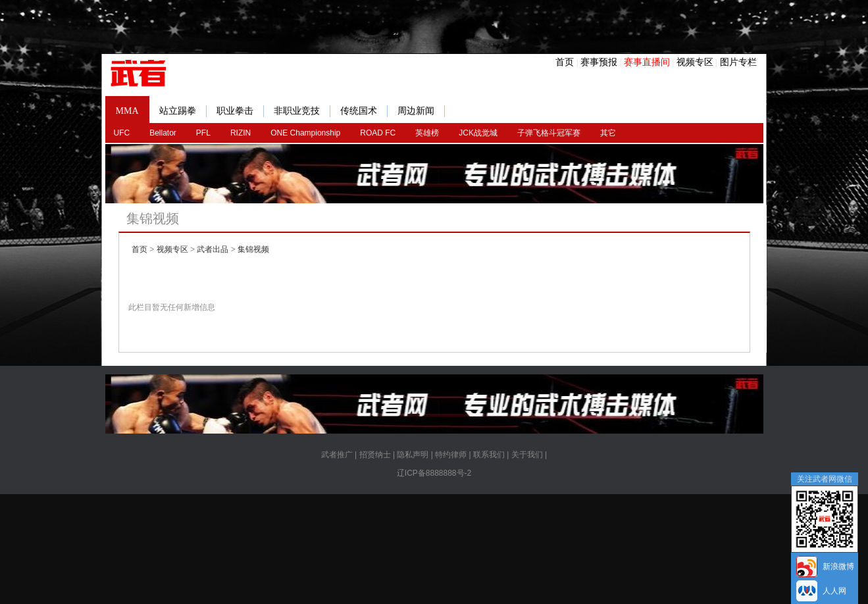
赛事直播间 (647, 62)
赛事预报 (599, 62)
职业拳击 (240, 111)
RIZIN (241, 133)
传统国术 (364, 111)
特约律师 (451, 455)
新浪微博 (838, 566)
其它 (608, 133)
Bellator (163, 133)
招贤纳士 (375, 455)
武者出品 (213, 249)
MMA (127, 111)
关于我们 (527, 455)
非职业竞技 (302, 111)
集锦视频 (253, 249)
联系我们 (489, 455)
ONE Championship (305, 133)
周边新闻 (421, 111)
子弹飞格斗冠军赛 (549, 133)
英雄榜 (427, 133)
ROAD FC (378, 133)
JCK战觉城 (478, 133)
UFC (122, 133)
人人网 (834, 591)
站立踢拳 (183, 111)
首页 (565, 62)
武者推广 (337, 455)
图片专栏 (738, 62)
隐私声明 (413, 455)
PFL (203, 133)
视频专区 (695, 62)
